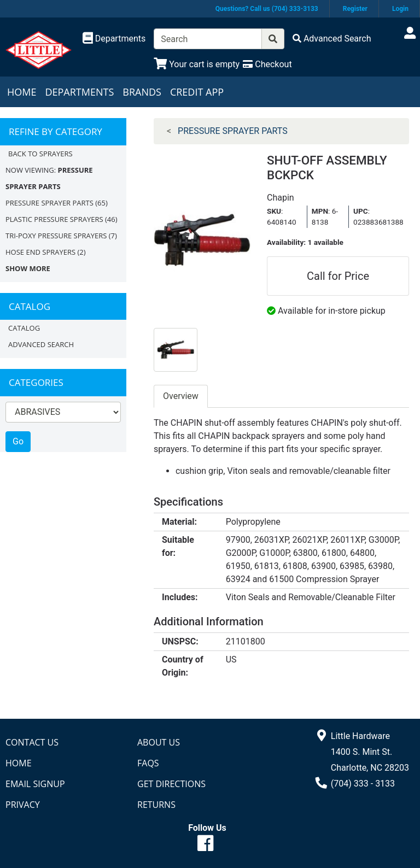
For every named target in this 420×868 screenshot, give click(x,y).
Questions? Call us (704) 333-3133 (267, 9)
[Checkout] (267, 64)
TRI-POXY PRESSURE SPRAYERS (56, 236)
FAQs (148, 763)
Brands (142, 92)
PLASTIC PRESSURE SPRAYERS (54, 219)
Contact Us (32, 742)
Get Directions (171, 784)
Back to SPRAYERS (40, 154)
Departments (79, 92)
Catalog (24, 328)
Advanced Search (41, 344)
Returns (156, 805)
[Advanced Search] (332, 39)
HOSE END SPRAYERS (40, 252)
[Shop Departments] (114, 39)
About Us (159, 742)
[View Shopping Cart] (197, 64)
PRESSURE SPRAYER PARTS (49, 203)
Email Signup (35, 784)
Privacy (23, 805)
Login (400, 9)
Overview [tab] (181, 396)
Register (355, 9)
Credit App (197, 92)
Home (22, 92)
